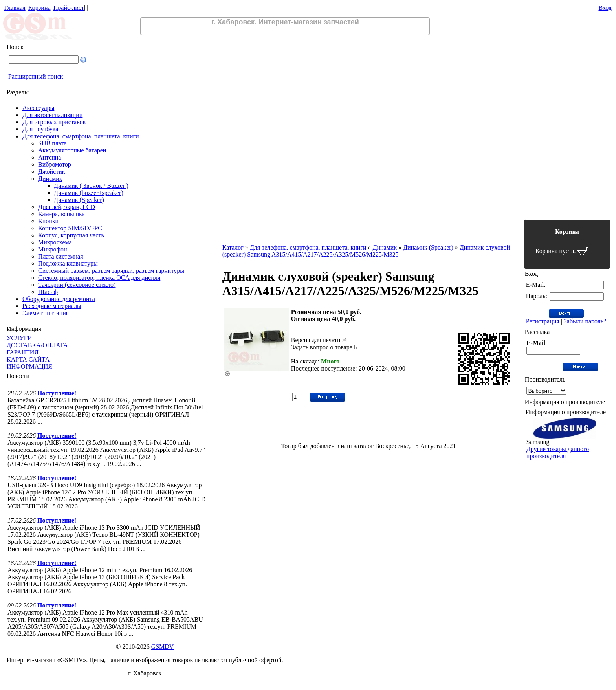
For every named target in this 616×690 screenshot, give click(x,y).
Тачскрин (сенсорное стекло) (77, 285)
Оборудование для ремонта (59, 299)
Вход (605, 8)
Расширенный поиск (36, 76)
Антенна (49, 157)
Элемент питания (46, 313)
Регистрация (543, 321)
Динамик (50, 179)
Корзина (39, 8)
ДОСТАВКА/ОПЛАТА (37, 345)
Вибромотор (55, 164)
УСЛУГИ (19, 338)
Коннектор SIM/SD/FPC (70, 228)
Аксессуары (38, 108)
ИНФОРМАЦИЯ (29, 366)
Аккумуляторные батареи (72, 150)
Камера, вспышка (61, 214)
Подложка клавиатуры (68, 263)
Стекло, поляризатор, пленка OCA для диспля (99, 278)
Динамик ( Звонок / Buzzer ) (91, 186)
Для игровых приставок (54, 122)
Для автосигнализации (52, 115)
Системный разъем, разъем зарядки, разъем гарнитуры (111, 271)
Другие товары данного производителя (558, 452)
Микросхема (55, 242)
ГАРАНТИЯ (23, 352)
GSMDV (163, 647)
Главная (15, 8)
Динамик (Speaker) (79, 200)
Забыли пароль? (585, 321)
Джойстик (52, 172)
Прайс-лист (69, 8)
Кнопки (48, 221)
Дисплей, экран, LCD (67, 207)
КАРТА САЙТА (28, 359)
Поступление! (57, 393)
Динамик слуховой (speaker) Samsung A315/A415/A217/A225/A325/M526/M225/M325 (366, 251)
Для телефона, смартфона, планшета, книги (81, 136)
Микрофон (53, 249)
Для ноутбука (40, 129)
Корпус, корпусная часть (71, 235)
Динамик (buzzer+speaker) (89, 193)
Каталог (233, 247)
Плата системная (61, 256)
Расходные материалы (52, 306)
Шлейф (48, 292)
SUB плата (52, 143)
